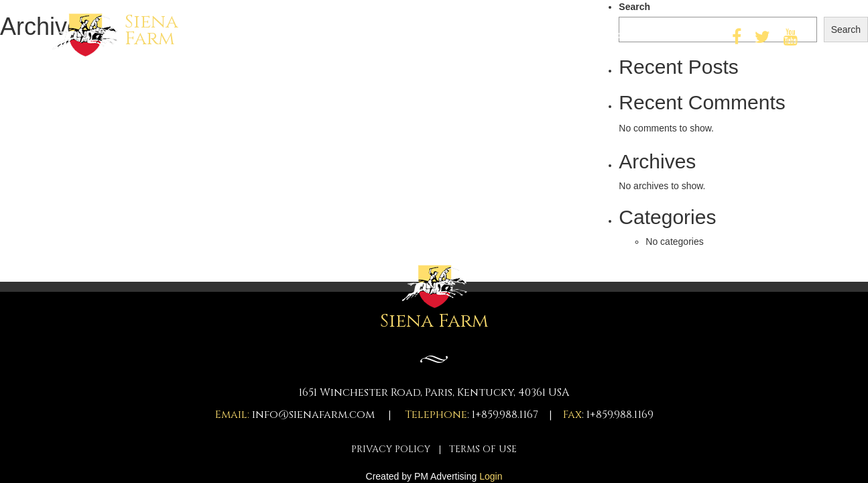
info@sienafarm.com (313, 415)
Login (491, 476)
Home (316, 35)
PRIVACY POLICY (391, 449)
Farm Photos (594, 35)
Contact (681, 35)
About (514, 35)
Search (634, 7)
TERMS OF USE (483, 449)
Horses (376, 35)
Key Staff (446, 35)
